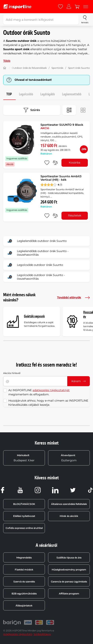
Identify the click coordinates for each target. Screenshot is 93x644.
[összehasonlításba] (55, 163)
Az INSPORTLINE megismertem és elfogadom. (39, 392)
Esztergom (69, 458)
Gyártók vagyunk (34, 316)
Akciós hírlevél (12, 373)
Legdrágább (48, 94)
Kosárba (75, 162)
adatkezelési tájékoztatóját (51, 390)
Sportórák (57, 68)
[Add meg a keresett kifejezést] (41, 20)
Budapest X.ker (24, 458)
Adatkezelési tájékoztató (18, 634)
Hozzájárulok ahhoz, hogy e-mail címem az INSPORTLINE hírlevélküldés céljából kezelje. (48, 403)
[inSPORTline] (17, 7)
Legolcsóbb (26, 94)
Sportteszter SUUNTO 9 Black (62, 127)
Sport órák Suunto (79, 68)
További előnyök (73, 298)
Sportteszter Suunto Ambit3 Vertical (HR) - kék (61, 178)
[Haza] (5, 68)
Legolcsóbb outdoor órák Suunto (34, 265)
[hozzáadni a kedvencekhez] (47, 163)
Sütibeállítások (42, 634)
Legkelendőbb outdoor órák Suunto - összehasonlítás (37, 253)
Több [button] (7, 61)
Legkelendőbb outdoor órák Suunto (36, 241)
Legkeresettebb (72, 94)
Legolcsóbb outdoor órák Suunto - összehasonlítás (35, 277)
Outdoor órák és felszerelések (29, 68)
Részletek (75, 215)
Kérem (79, 381)
